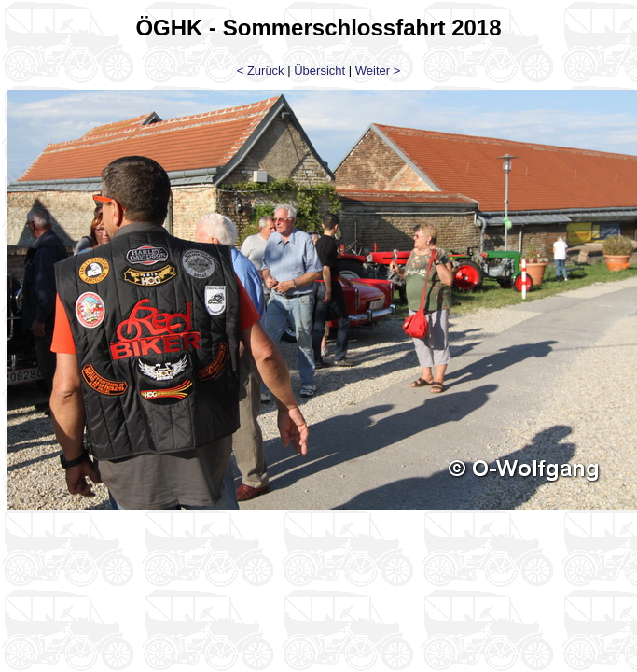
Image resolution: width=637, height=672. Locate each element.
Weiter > (378, 70)
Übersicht (319, 70)
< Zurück (261, 70)
